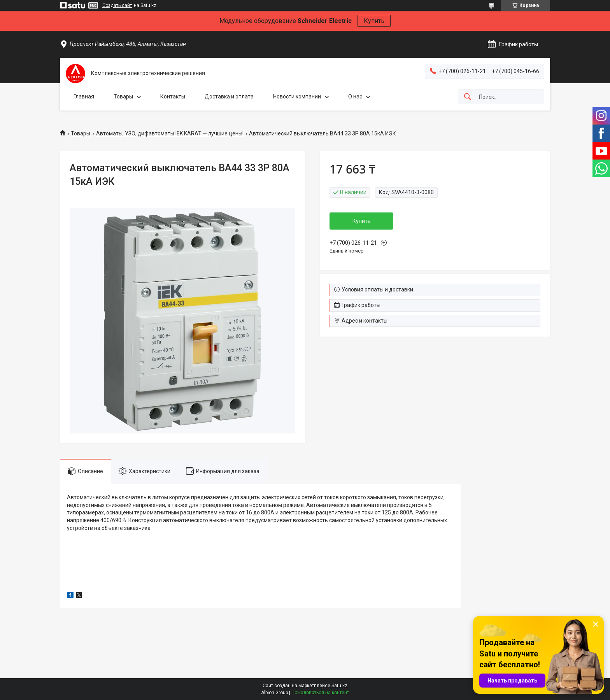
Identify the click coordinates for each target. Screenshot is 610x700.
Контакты (173, 96)
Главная (84, 96)
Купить (374, 21)
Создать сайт (117, 5)
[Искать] (468, 97)
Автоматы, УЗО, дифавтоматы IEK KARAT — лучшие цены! (170, 133)
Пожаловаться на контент (320, 693)
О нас (355, 96)
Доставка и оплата (229, 96)
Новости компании (297, 96)
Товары (123, 96)
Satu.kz (339, 686)
